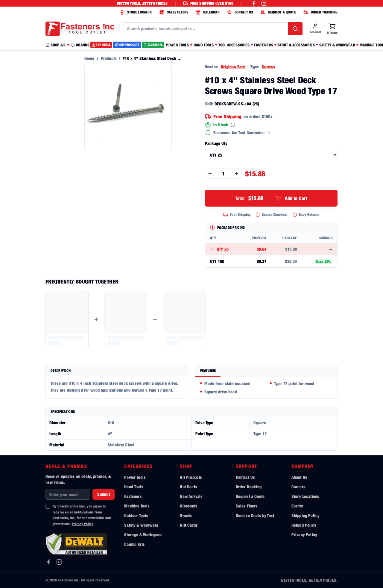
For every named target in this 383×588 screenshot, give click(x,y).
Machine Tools (137, 506)
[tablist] (266, 371)
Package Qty (216, 143)
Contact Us (245, 477)
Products (109, 58)
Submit (104, 494)
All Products (191, 477)
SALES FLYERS (173, 12)
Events (297, 506)
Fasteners (133, 496)
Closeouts (188, 506)
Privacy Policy (83, 524)
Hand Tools (134, 487)
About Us (299, 477)
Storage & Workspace (143, 535)
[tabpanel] (266, 388)
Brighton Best (233, 67)
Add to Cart (271, 198)
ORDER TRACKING (320, 12)
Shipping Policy (305, 515)
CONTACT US (239, 12)
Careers (298, 487)
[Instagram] (59, 562)
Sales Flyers (247, 506)
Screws (268, 67)
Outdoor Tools (136, 515)
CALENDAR (207, 12)
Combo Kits (134, 544)
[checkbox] (48, 506)
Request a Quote (250, 496)
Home (89, 58)
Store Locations (305, 496)
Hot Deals (188, 487)
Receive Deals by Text (255, 515)
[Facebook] (48, 562)
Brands (186, 515)
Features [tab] (208, 370)
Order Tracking (249, 487)
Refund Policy (304, 525)
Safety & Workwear (141, 525)
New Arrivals (191, 496)
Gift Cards (189, 525)
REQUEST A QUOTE (277, 12)
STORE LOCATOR (135, 12)
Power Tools (135, 477)
